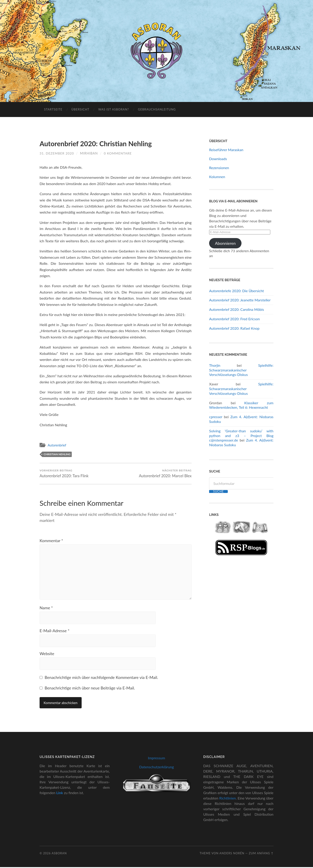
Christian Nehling (57, 454)
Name (46, 609)
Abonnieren (225, 243)
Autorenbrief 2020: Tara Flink (64, 473)
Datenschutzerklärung (156, 768)
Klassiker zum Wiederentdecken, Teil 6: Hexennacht (241, 405)
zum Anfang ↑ (261, 854)
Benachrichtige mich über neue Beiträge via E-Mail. (90, 689)
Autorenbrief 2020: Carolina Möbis (237, 309)
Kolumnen (217, 177)
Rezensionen (219, 168)
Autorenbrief (57, 445)
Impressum (156, 759)
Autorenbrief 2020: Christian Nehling (96, 143)
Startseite (53, 109)
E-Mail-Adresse (55, 632)
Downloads (218, 159)
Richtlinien (228, 799)
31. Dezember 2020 (57, 153)
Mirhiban (89, 153)
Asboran (59, 854)
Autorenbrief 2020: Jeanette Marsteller (240, 300)
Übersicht (80, 109)
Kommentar (51, 541)
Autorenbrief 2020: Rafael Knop (234, 328)
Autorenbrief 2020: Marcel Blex (165, 473)
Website (47, 654)
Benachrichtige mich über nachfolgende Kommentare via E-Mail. (101, 678)
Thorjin (215, 365)
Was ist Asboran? (114, 109)
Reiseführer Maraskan (226, 150)
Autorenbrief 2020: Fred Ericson (234, 319)
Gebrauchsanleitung (157, 109)
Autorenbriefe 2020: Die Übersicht (236, 291)
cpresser (216, 417)
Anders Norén (232, 854)
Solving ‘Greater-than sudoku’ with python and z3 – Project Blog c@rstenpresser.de (241, 436)
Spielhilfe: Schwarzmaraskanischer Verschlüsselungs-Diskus (241, 370)
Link (60, 793)
